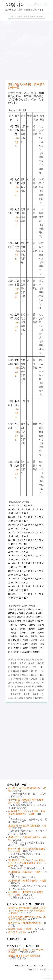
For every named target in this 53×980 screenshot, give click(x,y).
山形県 (20, 613)
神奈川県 (21, 621)
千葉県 (38, 617)
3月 (26, 506)
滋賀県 (14, 633)
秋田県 (11, 613)
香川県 (16, 644)
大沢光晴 (17, 187)
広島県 (25, 640)
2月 (22, 506)
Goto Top (48, 975)
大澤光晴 (17, 217)
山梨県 (32, 625)
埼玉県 (29, 617)
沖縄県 (36, 652)
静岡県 (23, 629)
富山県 (40, 621)
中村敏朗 (17, 368)
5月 (33, 506)
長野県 (41, 625)
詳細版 (39, 904)
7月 (40, 509)
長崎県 (25, 648)
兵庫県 (41, 633)
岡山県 (16, 640)
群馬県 (20, 617)
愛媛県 (25, 644)
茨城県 (38, 613)
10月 (17, 513)
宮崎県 (16, 652)
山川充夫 (17, 251)
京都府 (23, 633)
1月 (18, 506)
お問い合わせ (39, 965)
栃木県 (11, 617)
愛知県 (32, 629)
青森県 (20, 609)
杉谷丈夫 (17, 469)
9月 (12, 513)
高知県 (34, 644)
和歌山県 (24, 636)
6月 (37, 509)
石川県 (14, 625)
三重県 (41, 629)
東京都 (11, 621)
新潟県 (31, 621)
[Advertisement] (26, 50)
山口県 (34, 640)
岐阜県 (14, 629)
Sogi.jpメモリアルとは (23, 965)
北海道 (11, 609)
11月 (21, 513)
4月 (29, 506)
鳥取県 (34, 636)
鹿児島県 (26, 652)
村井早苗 (17, 289)
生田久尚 (17, 322)
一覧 (24, 785)
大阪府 (32, 633)
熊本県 (34, 648)
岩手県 (29, 609)
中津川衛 (17, 409)
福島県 (29, 613)
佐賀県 (16, 648)
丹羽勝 (17, 432)
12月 (26, 513)
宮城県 (38, 609)
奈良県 (14, 636)
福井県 (23, 625)
